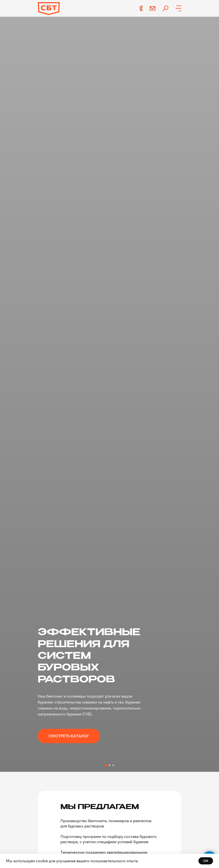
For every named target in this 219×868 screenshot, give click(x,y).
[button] (178, 8)
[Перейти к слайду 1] (106, 765)
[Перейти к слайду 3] (113, 765)
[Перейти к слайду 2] (110, 765)
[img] (165, 8)
